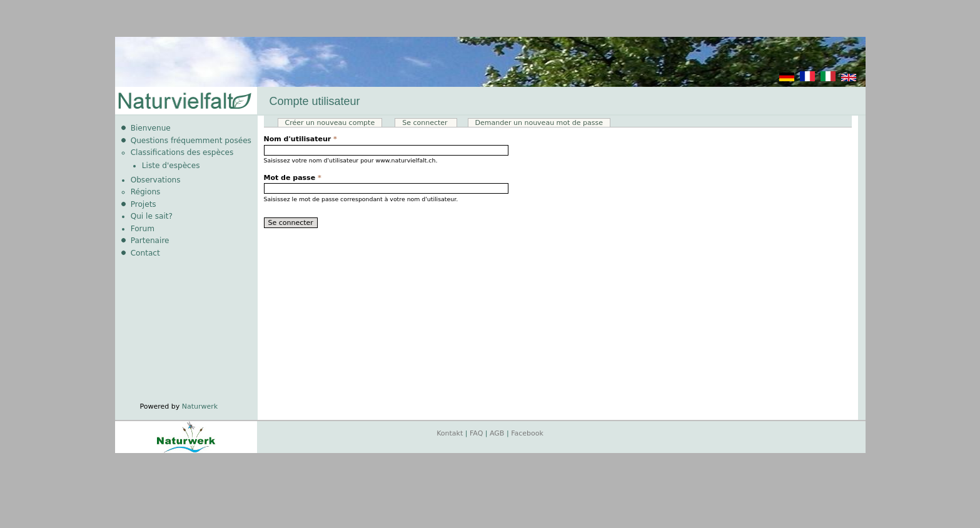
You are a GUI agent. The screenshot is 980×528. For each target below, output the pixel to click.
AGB (497, 433)
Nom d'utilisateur (301, 139)
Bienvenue (151, 128)
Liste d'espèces (171, 166)
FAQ (476, 433)
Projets (144, 204)
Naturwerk (200, 406)
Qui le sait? (152, 216)
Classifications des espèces (182, 152)
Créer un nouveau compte (330, 123)
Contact (145, 253)
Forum (143, 229)
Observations (156, 180)
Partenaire (150, 241)
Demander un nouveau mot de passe (539, 123)
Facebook (527, 433)
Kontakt (450, 433)
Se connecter (430, 123)
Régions (146, 192)
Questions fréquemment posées (191, 141)
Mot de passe (293, 178)
